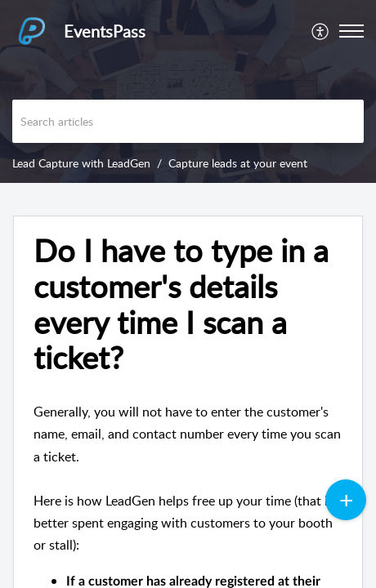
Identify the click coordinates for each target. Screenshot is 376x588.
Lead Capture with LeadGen (81, 163)
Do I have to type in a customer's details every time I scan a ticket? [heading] (181, 304)
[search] (188, 121)
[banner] (188, 91)
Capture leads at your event (238, 163)
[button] (321, 31)
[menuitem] (321, 31)
